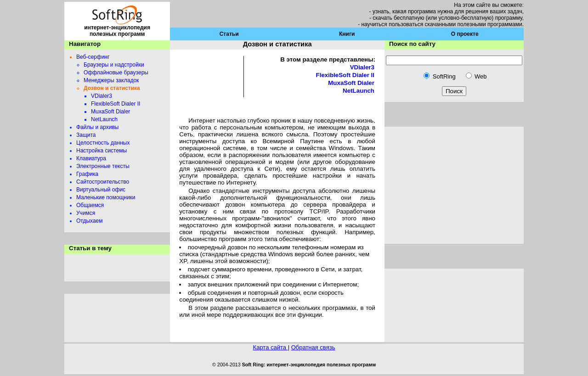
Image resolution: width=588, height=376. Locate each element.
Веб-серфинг (93, 57)
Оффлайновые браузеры (116, 73)
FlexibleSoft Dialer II (116, 104)
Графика (87, 174)
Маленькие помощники (106, 197)
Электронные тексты (103, 166)
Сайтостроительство (103, 182)
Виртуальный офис (101, 190)
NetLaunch (104, 119)
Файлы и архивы (97, 127)
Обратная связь (313, 347)
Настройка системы (102, 151)
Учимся (86, 213)
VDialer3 (102, 96)
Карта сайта (271, 347)
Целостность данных (103, 143)
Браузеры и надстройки (114, 65)
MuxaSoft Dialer (110, 112)
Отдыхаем (90, 221)
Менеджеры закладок (111, 80)
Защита (86, 135)
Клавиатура (91, 158)
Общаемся (90, 205)
